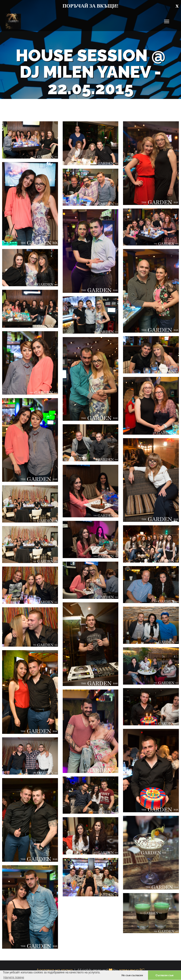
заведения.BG (132, 970)
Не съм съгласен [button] (132, 975)
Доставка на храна (54, 970)
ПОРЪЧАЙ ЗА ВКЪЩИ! (91, 6)
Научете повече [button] (14, 977)
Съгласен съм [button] (165, 975)
